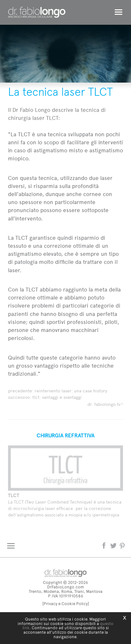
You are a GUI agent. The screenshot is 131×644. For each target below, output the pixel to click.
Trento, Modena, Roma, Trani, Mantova (66, 591)
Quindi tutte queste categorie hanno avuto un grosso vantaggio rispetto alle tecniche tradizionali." (62, 366)
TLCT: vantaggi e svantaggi (57, 397)
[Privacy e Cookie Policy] (66, 604)
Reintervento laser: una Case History (71, 391)
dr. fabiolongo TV (104, 404)
